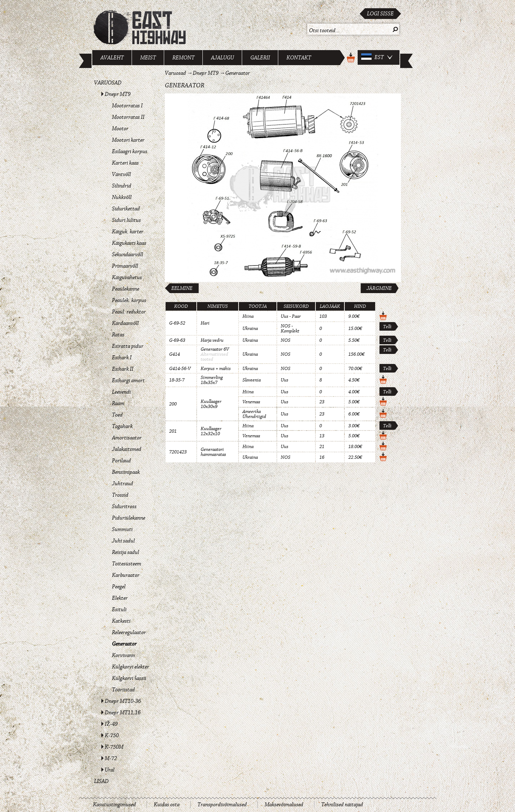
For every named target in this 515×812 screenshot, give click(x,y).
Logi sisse (380, 14)
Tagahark (122, 426)
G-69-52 (177, 323)
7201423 (178, 452)
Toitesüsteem (127, 564)
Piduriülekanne (129, 518)
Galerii (260, 58)
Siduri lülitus (126, 220)
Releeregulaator (129, 632)
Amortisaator (127, 438)
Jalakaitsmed (127, 449)
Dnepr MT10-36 (123, 701)
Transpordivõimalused (222, 804)
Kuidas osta (167, 804)
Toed (117, 415)
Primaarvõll (125, 266)
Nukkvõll (122, 197)
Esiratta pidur (128, 346)
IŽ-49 (111, 724)
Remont (183, 58)
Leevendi (121, 392)
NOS (286, 340)
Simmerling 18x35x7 (212, 380)
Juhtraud (122, 483)
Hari (205, 323)
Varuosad (108, 83)
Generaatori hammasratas (213, 452)
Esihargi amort (128, 380)
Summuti (122, 529)
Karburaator (126, 575)
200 (173, 404)
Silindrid (122, 186)
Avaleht (112, 58)
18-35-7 (177, 380)
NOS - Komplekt (290, 329)
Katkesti (121, 621)
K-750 (112, 735)
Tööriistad (123, 690)
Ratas (118, 335)
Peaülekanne (126, 289)
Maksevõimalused (284, 804)
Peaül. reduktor (129, 312)
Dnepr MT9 (118, 94)
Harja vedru (212, 340)
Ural (110, 770)
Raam (118, 403)
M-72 (111, 758)
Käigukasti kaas (129, 243)
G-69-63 (177, 340)
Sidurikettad (126, 209)
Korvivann (123, 655)
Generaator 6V (215, 349)
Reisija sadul (126, 552)
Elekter (120, 598)
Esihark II (123, 369)
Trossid (120, 495)
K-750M (114, 747)
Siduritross (124, 506)
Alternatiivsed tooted (214, 357)
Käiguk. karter (128, 232)
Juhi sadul (123, 541)
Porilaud (121, 461)
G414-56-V (180, 369)
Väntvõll (121, 174)
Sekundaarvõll (127, 254)
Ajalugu (222, 58)
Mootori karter (128, 140)
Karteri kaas (125, 163)
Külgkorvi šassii (129, 678)
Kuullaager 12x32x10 (211, 431)
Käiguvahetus (127, 277)
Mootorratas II (128, 117)
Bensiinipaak (126, 472)
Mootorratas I (127, 106)
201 (173, 431)
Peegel (119, 587)
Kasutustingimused (114, 804)
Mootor (120, 128)
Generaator (124, 644)
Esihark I (122, 358)
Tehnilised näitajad (342, 804)
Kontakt (299, 58)
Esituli (119, 609)
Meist (148, 58)
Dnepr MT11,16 (123, 713)
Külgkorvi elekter (131, 667)
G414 (175, 354)
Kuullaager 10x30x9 (211, 404)
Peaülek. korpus (129, 300)
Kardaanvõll (125, 323)
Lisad (101, 781)
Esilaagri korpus (130, 151)
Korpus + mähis (216, 369)
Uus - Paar (291, 316)
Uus (285, 380)
